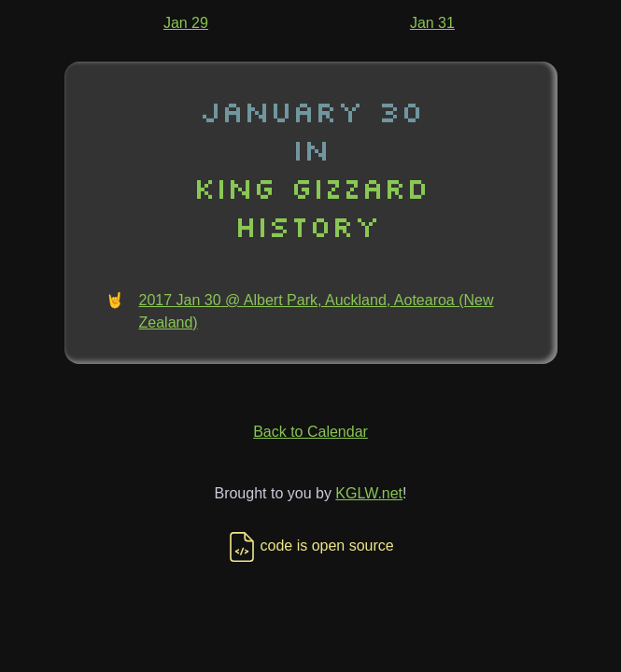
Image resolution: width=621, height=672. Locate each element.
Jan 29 (186, 23)
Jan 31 (432, 23)
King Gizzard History (311, 206)
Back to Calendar (310, 432)
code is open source (310, 546)
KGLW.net (369, 493)
